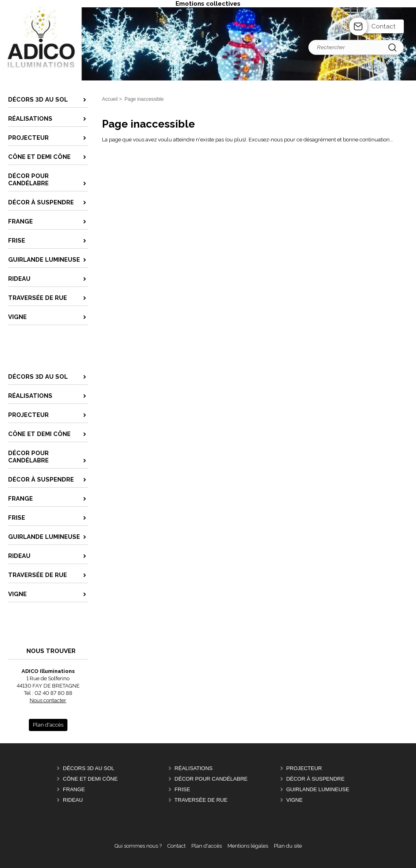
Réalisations (194, 768)
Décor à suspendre (315, 779)
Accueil (110, 99)
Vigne (294, 800)
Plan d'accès (207, 846)
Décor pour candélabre (211, 779)
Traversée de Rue (201, 800)
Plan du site (288, 846)
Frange (74, 789)
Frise (182, 789)
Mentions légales (248, 846)
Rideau (73, 800)
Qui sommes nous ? (138, 846)
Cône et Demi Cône (90, 779)
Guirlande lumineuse (317, 789)
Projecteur (304, 768)
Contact (383, 26)
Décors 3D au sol (89, 768)
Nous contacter (48, 700)
